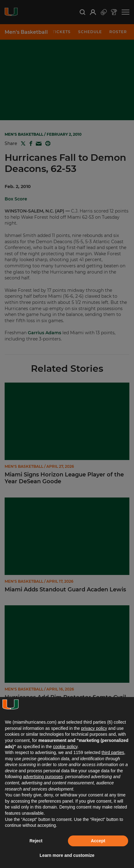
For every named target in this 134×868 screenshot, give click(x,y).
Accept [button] (98, 841)
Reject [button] (36, 841)
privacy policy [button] (94, 728)
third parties (113, 752)
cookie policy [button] (65, 747)
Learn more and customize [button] (67, 855)
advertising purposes (43, 777)
